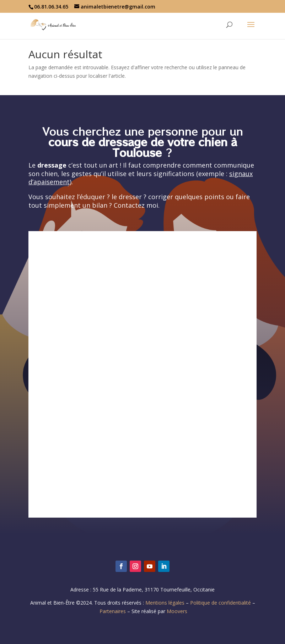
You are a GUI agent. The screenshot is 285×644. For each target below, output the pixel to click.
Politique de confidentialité (221, 603)
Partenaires (113, 611)
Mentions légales (165, 603)
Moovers (177, 611)
